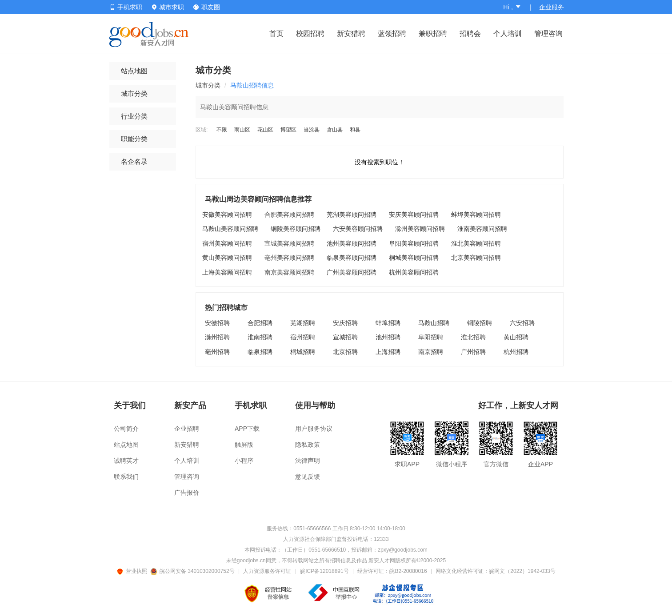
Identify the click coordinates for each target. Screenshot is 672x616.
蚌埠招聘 (388, 323)
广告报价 (187, 493)
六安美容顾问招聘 (358, 229)
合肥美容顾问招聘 (289, 215)
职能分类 (134, 139)
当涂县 (312, 130)
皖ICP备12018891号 (324, 571)
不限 (222, 130)
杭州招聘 (516, 352)
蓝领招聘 (392, 34)
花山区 (265, 130)
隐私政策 (308, 445)
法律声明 (308, 461)
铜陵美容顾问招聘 (296, 229)
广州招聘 (473, 352)
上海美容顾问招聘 (227, 272)
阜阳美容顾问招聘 (414, 243)
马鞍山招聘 (434, 323)
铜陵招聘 (480, 323)
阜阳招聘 (431, 337)
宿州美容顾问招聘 (227, 243)
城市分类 (134, 93)
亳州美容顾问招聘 (289, 258)
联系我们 (126, 477)
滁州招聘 (217, 337)
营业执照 (133, 571)
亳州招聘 (217, 352)
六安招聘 (522, 323)
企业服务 (552, 7)
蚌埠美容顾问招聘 (476, 215)
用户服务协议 (314, 429)
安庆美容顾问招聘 (414, 215)
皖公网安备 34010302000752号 (193, 571)
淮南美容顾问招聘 (482, 229)
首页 (276, 34)
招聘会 (470, 34)
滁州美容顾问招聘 (420, 229)
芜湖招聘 (303, 323)
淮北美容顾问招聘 (476, 243)
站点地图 (134, 71)
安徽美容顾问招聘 (227, 215)
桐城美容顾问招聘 (414, 258)
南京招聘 (431, 352)
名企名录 (134, 161)
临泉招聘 (260, 352)
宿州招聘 (303, 337)
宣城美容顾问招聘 (289, 243)
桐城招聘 (303, 352)
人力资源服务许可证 (267, 571)
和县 (355, 130)
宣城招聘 (345, 337)
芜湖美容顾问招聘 (352, 215)
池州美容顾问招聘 (352, 243)
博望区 (288, 130)
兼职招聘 (433, 34)
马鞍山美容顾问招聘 (230, 229)
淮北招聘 (473, 337)
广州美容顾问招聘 (352, 272)
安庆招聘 (345, 323)
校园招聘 (310, 34)
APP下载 (247, 429)
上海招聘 (388, 352)
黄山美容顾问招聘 (227, 258)
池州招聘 (388, 337)
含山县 (335, 130)
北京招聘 (345, 352)
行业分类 (134, 116)
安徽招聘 (217, 323)
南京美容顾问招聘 (289, 272)
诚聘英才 (126, 461)
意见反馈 (308, 477)
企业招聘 (187, 429)
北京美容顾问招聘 (476, 258)
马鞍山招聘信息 (252, 85)
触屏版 (244, 445)
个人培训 (508, 34)
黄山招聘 (516, 337)
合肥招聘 (260, 323)
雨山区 (242, 130)
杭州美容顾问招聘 (414, 272)
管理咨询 (548, 34)
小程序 (244, 461)
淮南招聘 (260, 337)
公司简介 (126, 429)
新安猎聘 (351, 34)
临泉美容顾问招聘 (352, 258)
